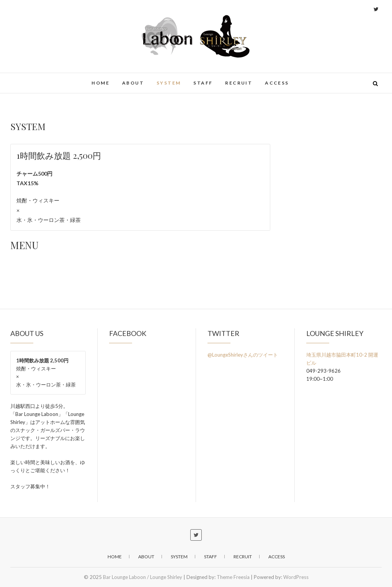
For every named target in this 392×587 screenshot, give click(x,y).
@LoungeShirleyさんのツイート (243, 355)
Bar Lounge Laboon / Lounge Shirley (143, 577)
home (100, 83)
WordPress (296, 577)
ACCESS (277, 83)
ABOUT (133, 83)
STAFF (203, 83)
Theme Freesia (233, 577)
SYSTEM (169, 83)
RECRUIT (239, 83)
